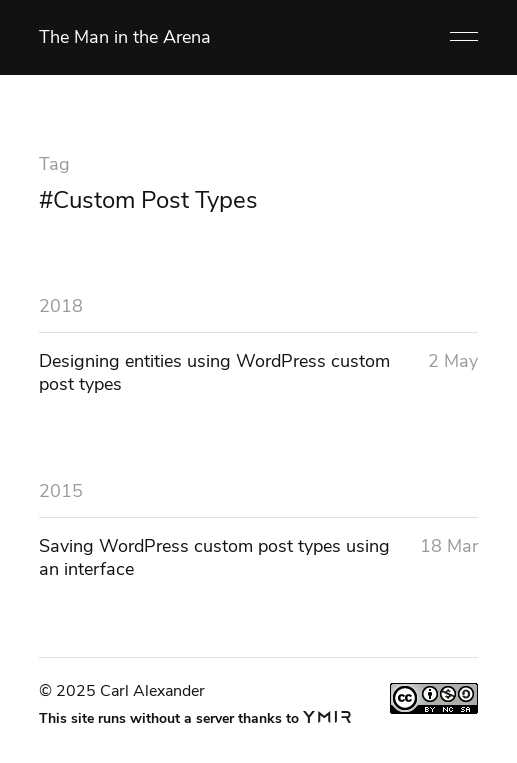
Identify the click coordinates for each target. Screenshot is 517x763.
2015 (61, 491)
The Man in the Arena (125, 37)
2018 (61, 306)
